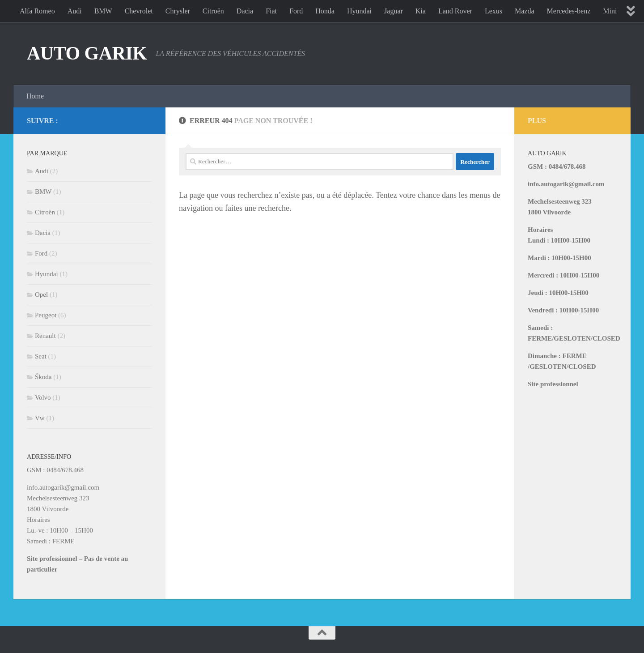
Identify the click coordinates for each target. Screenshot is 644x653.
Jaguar (394, 11)
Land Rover (455, 11)
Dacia (245, 11)
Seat (41, 356)
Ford (296, 11)
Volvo (43, 397)
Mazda (525, 11)
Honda (325, 11)
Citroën (213, 11)
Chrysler (178, 11)
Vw (40, 418)
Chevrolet (139, 11)
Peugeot (46, 315)
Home (35, 96)
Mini (610, 11)
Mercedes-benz (569, 11)
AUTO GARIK (87, 53)
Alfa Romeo (37, 11)
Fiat (271, 11)
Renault (45, 336)
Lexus (494, 11)
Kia (421, 11)
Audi (75, 11)
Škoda (43, 377)
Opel (41, 294)
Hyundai (359, 11)
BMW (103, 11)
